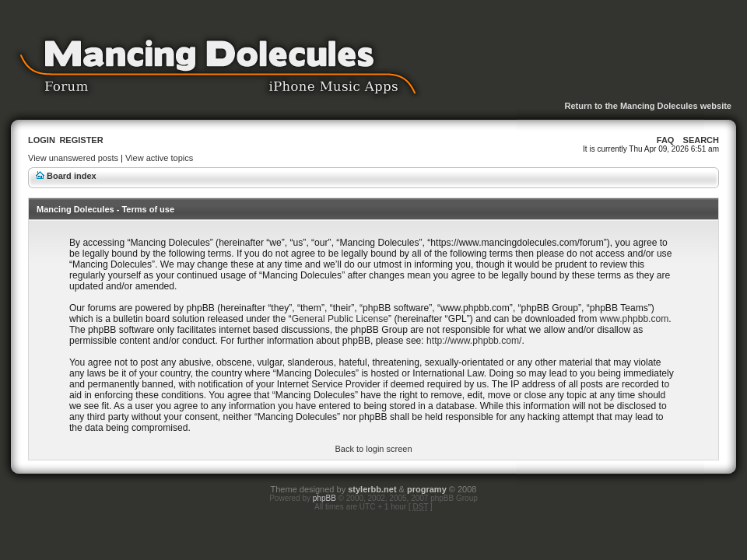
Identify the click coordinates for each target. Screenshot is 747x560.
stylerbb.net (372, 489)
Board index (72, 176)
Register (81, 140)
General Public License (340, 319)
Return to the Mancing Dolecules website (648, 106)
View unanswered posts (73, 158)
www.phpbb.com (635, 319)
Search (701, 140)
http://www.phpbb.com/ (474, 341)
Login (42, 140)
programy (427, 489)
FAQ (666, 140)
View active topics (159, 158)
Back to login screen (373, 449)
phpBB (324, 498)
